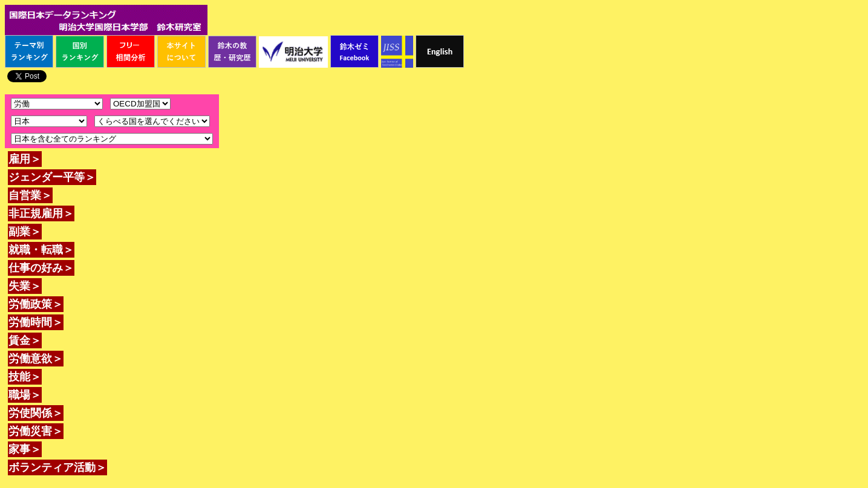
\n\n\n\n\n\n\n (140, 104)
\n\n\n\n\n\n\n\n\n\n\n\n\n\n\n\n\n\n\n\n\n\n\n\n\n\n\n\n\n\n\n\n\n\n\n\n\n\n (49, 121)
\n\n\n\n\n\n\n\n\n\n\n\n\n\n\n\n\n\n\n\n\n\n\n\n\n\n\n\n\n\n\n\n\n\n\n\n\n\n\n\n (152, 121)
